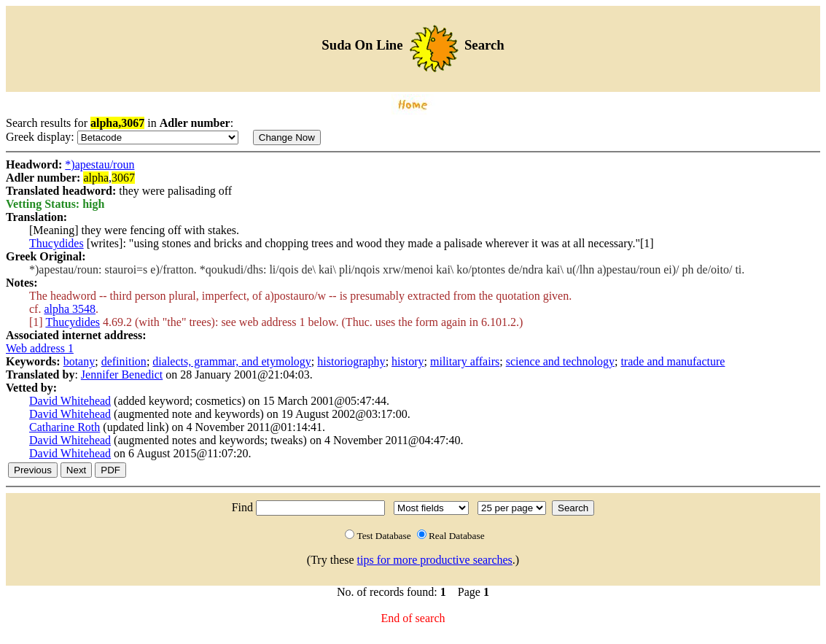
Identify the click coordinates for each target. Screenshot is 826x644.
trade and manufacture (673, 361)
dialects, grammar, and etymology (232, 361)
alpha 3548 (70, 309)
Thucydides (57, 243)
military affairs (465, 361)
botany (79, 361)
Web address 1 (40, 348)
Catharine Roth (65, 427)
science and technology (560, 361)
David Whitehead (70, 401)
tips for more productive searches (435, 560)
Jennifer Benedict (122, 375)
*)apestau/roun (100, 164)
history (408, 361)
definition (124, 361)
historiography (351, 361)
